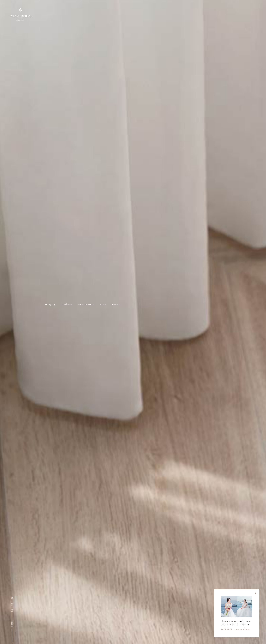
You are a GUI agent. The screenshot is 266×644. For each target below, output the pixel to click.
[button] (12, 598)
